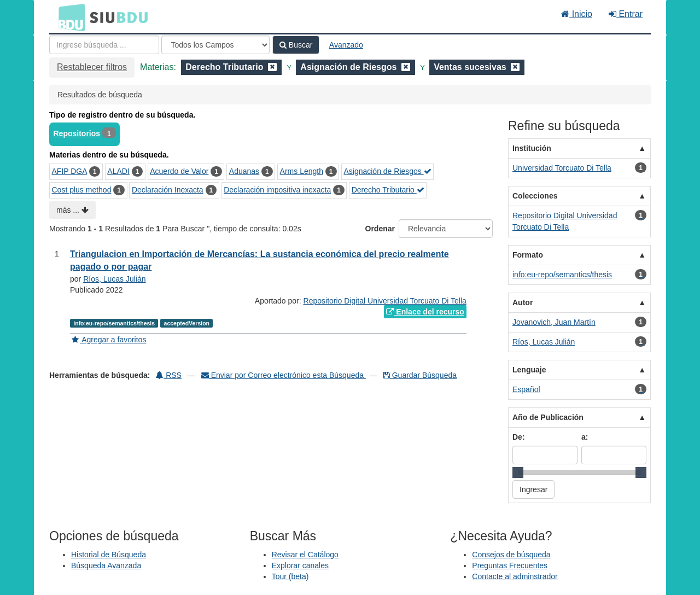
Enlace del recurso (425, 312)
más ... (72, 210)
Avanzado (346, 45)
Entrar (626, 14)
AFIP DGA (69, 171)
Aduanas (244, 171)
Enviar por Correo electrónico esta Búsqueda (284, 375)
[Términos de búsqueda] (104, 45)
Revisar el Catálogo (305, 555)
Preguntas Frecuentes (510, 565)
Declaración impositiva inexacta (277, 190)
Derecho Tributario (388, 190)
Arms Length (302, 171)
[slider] (518, 472)
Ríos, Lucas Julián (114, 279)
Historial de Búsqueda (109, 555)
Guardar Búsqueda (420, 375)
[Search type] (215, 45)
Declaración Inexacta (168, 190)
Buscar (296, 45)
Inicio (577, 14)
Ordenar (380, 229)
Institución (532, 148)
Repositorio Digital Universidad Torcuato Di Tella (385, 301)
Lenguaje (529, 370)
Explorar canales (300, 565)
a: (585, 437)
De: (519, 437)
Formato (528, 255)
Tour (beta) (290, 576)
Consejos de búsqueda (511, 555)
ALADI (118, 171)
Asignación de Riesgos (387, 171)
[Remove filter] (272, 67)
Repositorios (77, 133)
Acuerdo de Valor (179, 171)
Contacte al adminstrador (515, 576)
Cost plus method (82, 190)
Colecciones (535, 196)
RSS (169, 375)
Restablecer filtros (92, 67)
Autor (523, 302)
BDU (69, 17)
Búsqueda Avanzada (106, 565)
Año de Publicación (548, 417)
